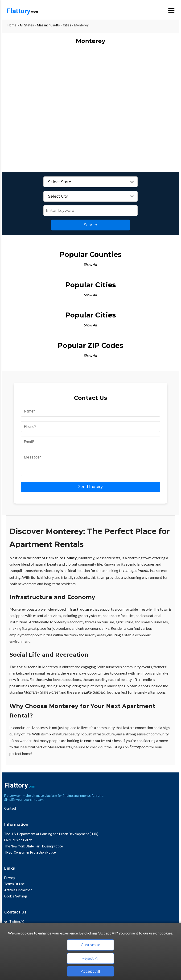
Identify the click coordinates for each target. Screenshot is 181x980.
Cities (67, 25)
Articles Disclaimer (18, 890)
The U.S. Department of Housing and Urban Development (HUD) (51, 834)
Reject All (91, 958)
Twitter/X (14, 922)
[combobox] (90, 182)
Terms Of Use (14, 884)
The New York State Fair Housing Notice (34, 846)
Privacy (10, 878)
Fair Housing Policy (18, 840)
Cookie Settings (16, 896)
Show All (90, 264)
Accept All (90, 971)
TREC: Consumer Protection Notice (30, 852)
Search (90, 225)
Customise (91, 945)
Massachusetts (48, 25)
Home (12, 25)
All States (27, 25)
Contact (10, 809)
